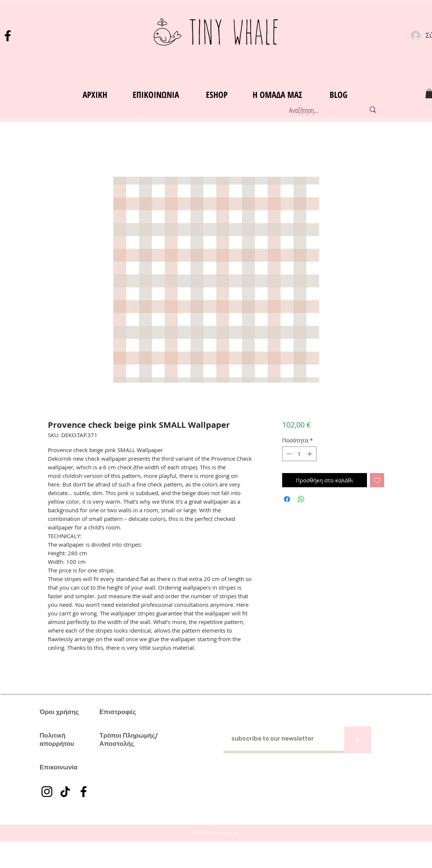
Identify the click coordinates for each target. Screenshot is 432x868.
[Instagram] (47, 792)
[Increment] (310, 454)
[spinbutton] (299, 454)
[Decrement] (288, 454)
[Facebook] (8, 36)
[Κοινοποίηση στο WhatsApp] (301, 499)
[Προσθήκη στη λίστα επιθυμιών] (377, 480)
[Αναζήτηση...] (319, 110)
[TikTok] (65, 792)
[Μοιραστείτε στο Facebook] (287, 499)
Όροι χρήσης (59, 712)
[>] (358, 740)
